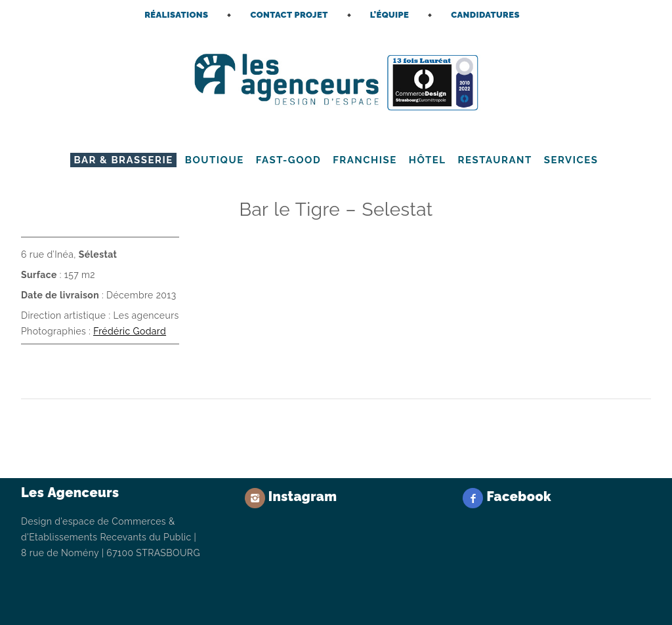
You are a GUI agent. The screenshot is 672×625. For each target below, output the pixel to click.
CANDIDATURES (485, 15)
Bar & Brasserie (123, 160)
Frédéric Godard (130, 331)
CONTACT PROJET (289, 15)
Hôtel (428, 160)
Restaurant (495, 160)
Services (571, 160)
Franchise (365, 160)
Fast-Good (289, 160)
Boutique (215, 160)
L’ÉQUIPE (390, 15)
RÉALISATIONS (176, 15)
